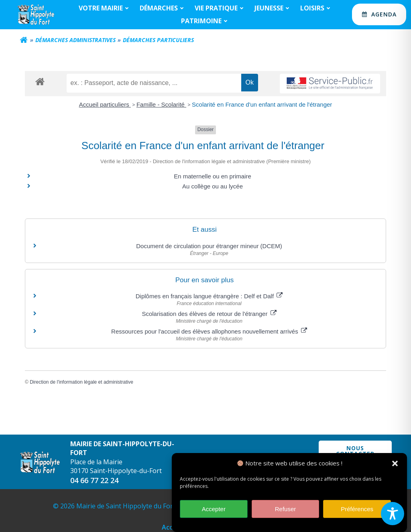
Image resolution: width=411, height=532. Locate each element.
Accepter (214, 512)
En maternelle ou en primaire (213, 176)
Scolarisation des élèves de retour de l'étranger (209, 314)
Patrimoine (205, 21)
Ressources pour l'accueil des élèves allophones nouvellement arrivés (209, 331)
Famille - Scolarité (161, 104)
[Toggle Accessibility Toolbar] (393, 514)
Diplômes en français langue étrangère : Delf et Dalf (209, 296)
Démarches (163, 8)
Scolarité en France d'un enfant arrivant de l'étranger (262, 104)
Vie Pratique (220, 8)
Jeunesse (273, 8)
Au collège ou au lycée (213, 186)
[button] (395, 467)
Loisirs (316, 8)
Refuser (286, 512)
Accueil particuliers (105, 104)
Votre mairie (105, 8)
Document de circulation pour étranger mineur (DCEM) (209, 246)
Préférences (357, 512)
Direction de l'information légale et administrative (81, 382)
